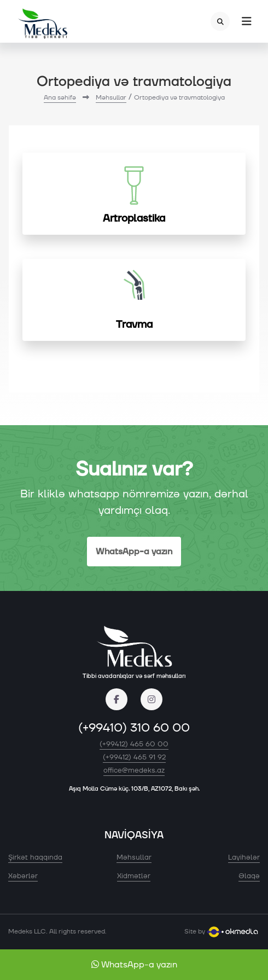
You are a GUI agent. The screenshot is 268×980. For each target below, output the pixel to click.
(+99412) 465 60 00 (134, 744)
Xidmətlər (134, 876)
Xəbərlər (23, 876)
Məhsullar (111, 98)
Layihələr (244, 857)
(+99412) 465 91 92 (134, 757)
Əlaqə (249, 876)
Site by (222, 932)
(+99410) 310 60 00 (134, 728)
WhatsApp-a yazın (134, 552)
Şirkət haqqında (35, 857)
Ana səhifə (60, 98)
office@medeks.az (134, 770)
